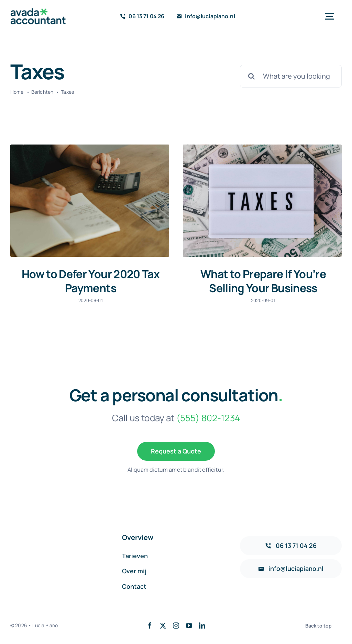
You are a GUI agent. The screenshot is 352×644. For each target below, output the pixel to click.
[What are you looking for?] (291, 76)
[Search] (251, 76)
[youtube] (189, 622)
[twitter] (163, 622)
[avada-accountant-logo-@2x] (38, 11)
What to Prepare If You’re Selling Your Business (261, 281)
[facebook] (150, 622)
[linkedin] (202, 622)
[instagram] (176, 622)
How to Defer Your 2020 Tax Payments (91, 281)
